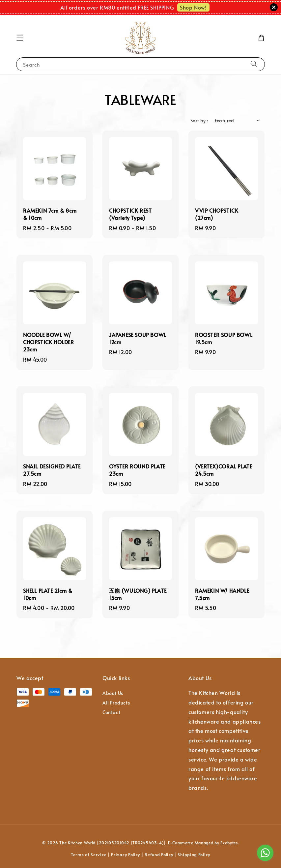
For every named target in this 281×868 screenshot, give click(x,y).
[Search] (254, 64)
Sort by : (199, 120)
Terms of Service (89, 854)
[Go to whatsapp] (265, 853)
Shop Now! (193, 7)
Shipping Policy (194, 854)
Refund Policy (159, 854)
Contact (111, 712)
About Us (113, 693)
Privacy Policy (126, 854)
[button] (20, 38)
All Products (116, 703)
